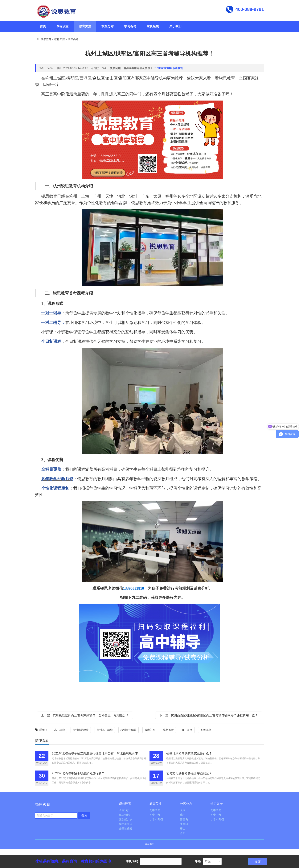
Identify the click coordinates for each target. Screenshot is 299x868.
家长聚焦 (153, 26)
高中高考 (73, 39)
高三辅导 (59, 730)
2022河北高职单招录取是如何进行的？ (78, 773)
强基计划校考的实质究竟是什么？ (189, 753)
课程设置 (62, 26)
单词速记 (124, 815)
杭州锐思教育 (81, 730)
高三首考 (187, 730)
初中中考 (155, 815)
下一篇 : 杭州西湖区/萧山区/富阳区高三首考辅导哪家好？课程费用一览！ (209, 715)
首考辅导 (206, 730)
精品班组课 (126, 824)
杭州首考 (168, 730)
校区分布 (108, 26)
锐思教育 (46, 39)
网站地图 (149, 844)
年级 (198, 861)
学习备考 (130, 26)
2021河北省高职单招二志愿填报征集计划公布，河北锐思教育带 (95, 753)
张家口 (184, 824)
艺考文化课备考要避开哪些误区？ (189, 773)
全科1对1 (124, 810)
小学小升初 (156, 819)
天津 (183, 810)
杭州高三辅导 (105, 730)
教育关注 (85, 26)
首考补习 (150, 730)
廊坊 (183, 815)
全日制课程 (126, 829)
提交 (258, 861)
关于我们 (175, 26)
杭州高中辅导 (129, 730)
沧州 (183, 833)
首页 (43, 26)
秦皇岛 (184, 819)
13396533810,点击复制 (169, 68)
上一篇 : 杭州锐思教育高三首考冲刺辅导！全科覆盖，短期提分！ (85, 715)
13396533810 (133, 588)
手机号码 (132, 861)
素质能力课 (126, 819)
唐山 (183, 829)
